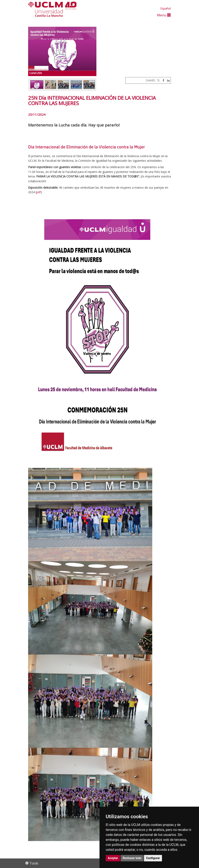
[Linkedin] (167, 80)
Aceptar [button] (113, 858)
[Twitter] (158, 80)
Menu (164, 15)
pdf (39, 192)
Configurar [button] (153, 858)
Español (166, 8)
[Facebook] (162, 80)
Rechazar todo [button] (132, 858)
